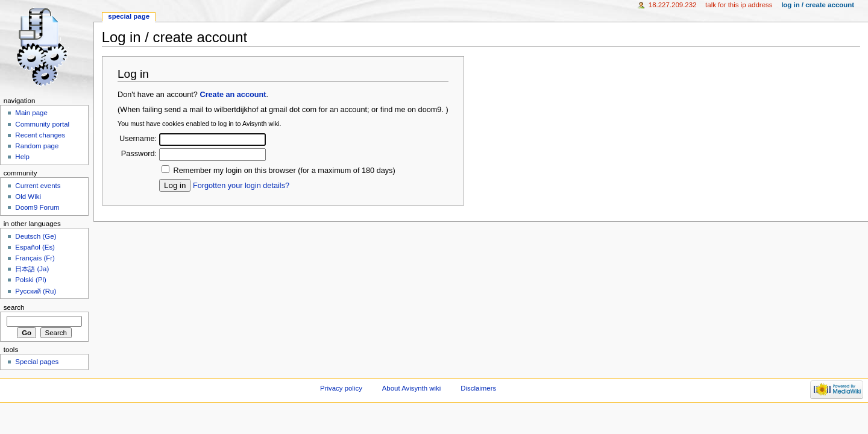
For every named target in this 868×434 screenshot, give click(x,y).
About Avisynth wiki (412, 388)
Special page (129, 16)
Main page (31, 113)
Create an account (233, 95)
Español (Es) (35, 247)
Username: (138, 139)
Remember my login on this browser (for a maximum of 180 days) (285, 171)
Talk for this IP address (739, 5)
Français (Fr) (35, 258)
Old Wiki (28, 197)
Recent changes (40, 135)
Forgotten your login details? (241, 186)
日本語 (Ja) (32, 269)
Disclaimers (478, 388)
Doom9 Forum (37, 207)
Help (22, 157)
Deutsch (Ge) (36, 236)
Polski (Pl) (31, 280)
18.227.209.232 (673, 5)
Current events (38, 186)
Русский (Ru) (36, 291)
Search (14, 307)
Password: (139, 154)
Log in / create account (818, 5)
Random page (37, 146)
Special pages (37, 362)
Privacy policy (341, 388)
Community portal (42, 124)
